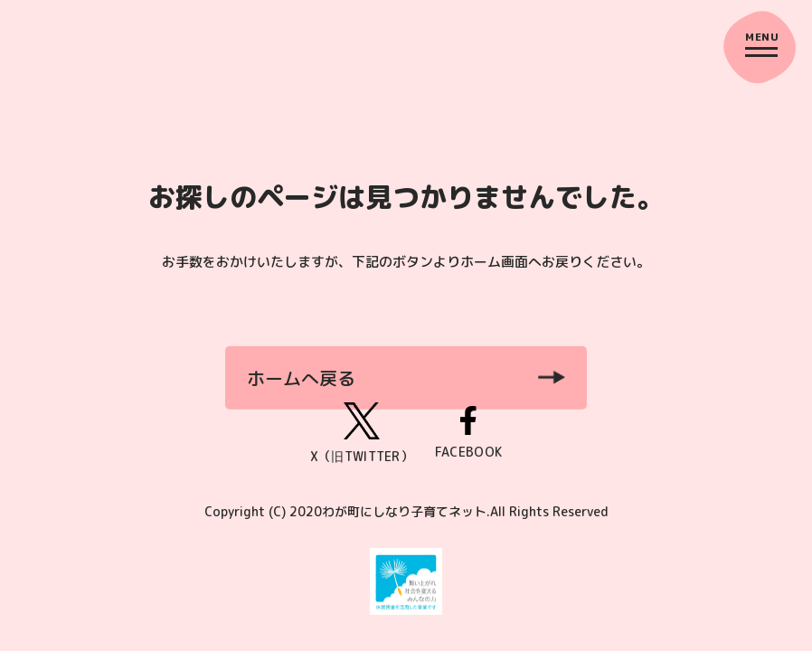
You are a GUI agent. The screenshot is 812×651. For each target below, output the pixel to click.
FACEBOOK (468, 434)
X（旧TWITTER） (362, 434)
